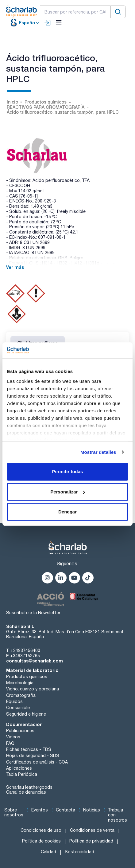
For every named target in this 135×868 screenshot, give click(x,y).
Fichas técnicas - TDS (29, 749)
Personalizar (68, 492)
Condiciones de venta (92, 830)
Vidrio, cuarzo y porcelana (33, 689)
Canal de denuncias (26, 792)
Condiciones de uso (41, 830)
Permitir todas (68, 471)
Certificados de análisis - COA (37, 762)
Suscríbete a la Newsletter (33, 613)
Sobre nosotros (14, 813)
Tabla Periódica (22, 774)
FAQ (10, 743)
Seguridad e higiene (26, 714)
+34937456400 (25, 650)
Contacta (66, 810)
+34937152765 (25, 656)
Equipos (14, 701)
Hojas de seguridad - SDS (33, 756)
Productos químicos (27, 677)
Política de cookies (41, 841)
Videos (13, 737)
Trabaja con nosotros (118, 815)
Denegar (67, 512)
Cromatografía (21, 695)
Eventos (40, 810)
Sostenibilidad (79, 852)
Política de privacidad (91, 841)
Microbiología (20, 683)
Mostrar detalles (98, 452)
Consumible (18, 708)
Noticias (92, 810)
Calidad (48, 852)
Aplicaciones (19, 768)
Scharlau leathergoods (29, 787)
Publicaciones (20, 731)
